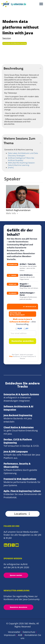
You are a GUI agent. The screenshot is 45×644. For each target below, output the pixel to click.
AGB (20, 635)
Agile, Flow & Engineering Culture (22, 491)
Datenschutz (29, 632)
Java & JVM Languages (16, 451)
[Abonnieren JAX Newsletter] (24, 329)
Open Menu (41, 4)
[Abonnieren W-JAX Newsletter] (16, 329)
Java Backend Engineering (18, 415)
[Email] (22, 333)
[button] (22, 514)
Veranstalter (14, 632)
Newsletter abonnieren (18, 607)
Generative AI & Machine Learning (15, 43)
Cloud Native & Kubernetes (19, 427)
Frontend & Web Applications (20, 479)
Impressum (10, 635)
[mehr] (11, 168)
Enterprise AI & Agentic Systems (21, 394)
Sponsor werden (16, 575)
